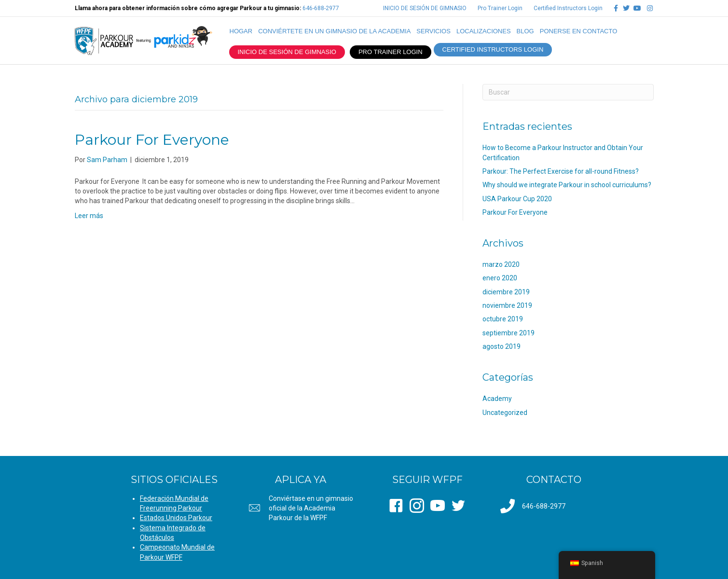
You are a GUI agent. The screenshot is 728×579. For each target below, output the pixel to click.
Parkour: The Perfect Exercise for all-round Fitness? (561, 171)
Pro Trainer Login (500, 8)
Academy (497, 399)
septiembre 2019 (508, 333)
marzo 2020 (501, 264)
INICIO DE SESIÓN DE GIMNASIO (425, 8)
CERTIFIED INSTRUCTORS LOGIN (493, 49)
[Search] (568, 92)
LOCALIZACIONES (484, 31)
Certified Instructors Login (568, 8)
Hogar (241, 31)
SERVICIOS (433, 31)
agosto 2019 (501, 346)
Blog (525, 31)
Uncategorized (505, 413)
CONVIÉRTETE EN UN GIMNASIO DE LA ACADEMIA (334, 31)
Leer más (89, 216)
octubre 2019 (503, 319)
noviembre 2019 (507, 305)
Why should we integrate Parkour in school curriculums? (567, 185)
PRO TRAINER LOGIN (391, 52)
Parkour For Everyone (152, 140)
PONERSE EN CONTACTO (579, 31)
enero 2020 (500, 278)
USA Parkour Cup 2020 (517, 199)
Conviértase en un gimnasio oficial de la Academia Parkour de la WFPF (311, 508)
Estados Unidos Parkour (176, 518)
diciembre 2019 (506, 292)
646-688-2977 (321, 8)
